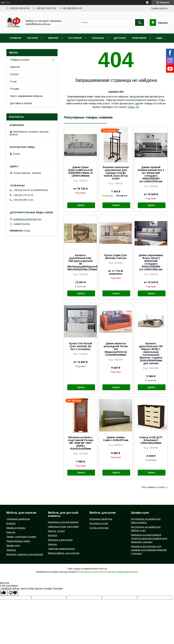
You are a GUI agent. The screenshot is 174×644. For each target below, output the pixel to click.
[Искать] (140, 22)
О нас (13, 81)
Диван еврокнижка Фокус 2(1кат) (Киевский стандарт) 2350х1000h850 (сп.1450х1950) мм (151, 262)
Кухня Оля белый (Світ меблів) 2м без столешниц (81, 346)
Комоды (11, 532)
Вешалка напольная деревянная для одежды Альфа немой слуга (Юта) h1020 (116, 173)
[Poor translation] (13, 593)
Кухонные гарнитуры (101, 519)
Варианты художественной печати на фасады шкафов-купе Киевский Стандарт (149, 538)
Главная (15, 38)
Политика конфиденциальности (122, 572)
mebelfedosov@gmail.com (27, 219)
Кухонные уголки (99, 523)
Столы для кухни (99, 528)
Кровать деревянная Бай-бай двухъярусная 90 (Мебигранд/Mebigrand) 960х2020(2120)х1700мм (80, 262)
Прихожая (139, 38)
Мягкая (53, 38)
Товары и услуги (20, 60)
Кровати (11, 523)
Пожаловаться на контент (91, 572)
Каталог (33, 38)
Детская (120, 38)
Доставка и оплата (21, 103)
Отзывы (15, 89)
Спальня (98, 38)
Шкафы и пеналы (16, 528)
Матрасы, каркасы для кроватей (25, 554)
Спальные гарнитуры (18, 519)
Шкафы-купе (13, 545)
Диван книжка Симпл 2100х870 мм (116, 439)
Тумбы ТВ (133, 107)
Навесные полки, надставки (63, 526)
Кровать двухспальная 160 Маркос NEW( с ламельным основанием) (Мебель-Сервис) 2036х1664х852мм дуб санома (151, 353)
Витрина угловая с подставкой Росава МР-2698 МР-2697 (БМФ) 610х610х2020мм (81, 443)
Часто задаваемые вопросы (26, 96)
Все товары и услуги (153, 487)
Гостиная (75, 38)
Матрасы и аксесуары (60, 540)
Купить (81, 205)
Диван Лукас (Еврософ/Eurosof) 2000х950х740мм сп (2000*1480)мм (81, 171)
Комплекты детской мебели (63, 522)
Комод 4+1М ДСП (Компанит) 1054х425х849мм (151, 440)
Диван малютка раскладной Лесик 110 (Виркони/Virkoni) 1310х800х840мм (116, 349)
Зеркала (11, 550)
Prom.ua (103, 569)
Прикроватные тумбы (18, 541)
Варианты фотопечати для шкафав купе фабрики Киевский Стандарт (149, 550)
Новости (15, 67)
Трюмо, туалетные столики (21, 537)
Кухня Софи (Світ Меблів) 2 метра (116, 257)
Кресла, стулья (56, 531)
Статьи (14, 74)
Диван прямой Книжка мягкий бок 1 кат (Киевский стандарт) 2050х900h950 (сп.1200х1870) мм (151, 174)
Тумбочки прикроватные (61, 549)
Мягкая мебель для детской (64, 553)
